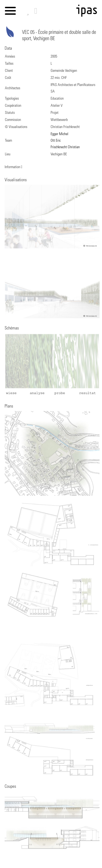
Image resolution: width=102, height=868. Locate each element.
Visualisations (16, 180)
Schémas (12, 328)
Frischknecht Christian (65, 147)
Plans (9, 406)
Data (8, 49)
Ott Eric (56, 141)
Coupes (10, 787)
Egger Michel (59, 134)
